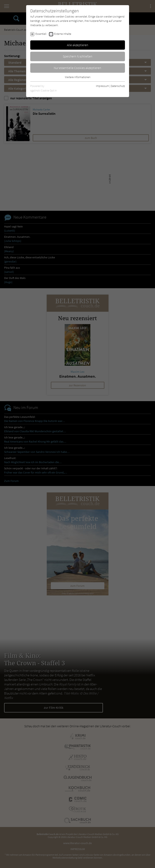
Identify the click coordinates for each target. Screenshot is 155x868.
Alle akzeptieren (78, 45)
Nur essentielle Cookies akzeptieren (77, 68)
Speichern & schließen (78, 56)
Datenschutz (118, 86)
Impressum (102, 86)
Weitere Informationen (78, 77)
